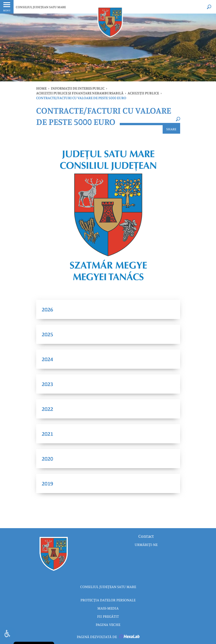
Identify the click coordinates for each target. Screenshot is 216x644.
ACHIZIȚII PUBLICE (143, 93)
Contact (146, 536)
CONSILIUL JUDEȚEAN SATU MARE (41, 7)
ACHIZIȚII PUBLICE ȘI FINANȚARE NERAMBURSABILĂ (80, 93)
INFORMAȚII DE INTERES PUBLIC (78, 88)
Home (41, 88)
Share (171, 129)
